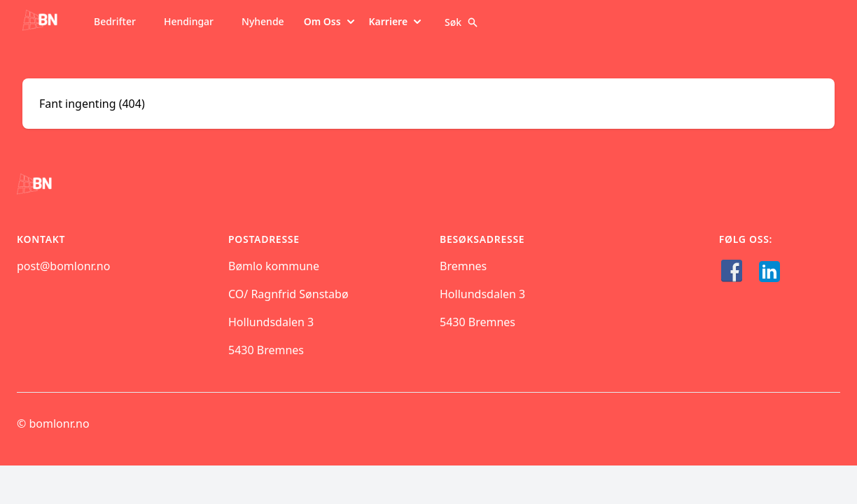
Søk (461, 22)
